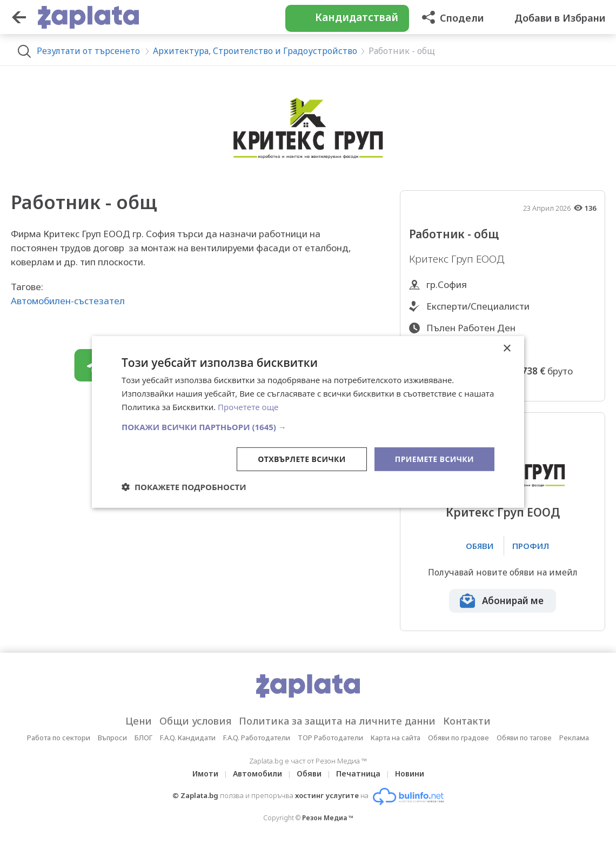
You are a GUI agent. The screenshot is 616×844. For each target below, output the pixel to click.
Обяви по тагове (524, 738)
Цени (139, 721)
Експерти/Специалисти (478, 306)
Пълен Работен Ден (471, 328)
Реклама (574, 738)
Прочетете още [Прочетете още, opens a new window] (248, 407)
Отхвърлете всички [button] (302, 458)
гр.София (447, 284)
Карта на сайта (396, 738)
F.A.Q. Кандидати (188, 738)
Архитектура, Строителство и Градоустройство (255, 51)
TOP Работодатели (330, 738)
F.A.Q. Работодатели (257, 738)
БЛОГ (143, 738)
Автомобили (257, 773)
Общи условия (195, 721)
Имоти (205, 773)
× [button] (507, 349)
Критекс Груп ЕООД (503, 513)
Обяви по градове (458, 738)
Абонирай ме (513, 601)
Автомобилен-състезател (68, 301)
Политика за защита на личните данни (337, 721)
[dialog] (308, 422)
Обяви (309, 773)
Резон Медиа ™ (328, 818)
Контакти (467, 721)
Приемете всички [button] (434, 458)
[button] (308, 426)
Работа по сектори (59, 738)
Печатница (358, 773)
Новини (410, 773)
